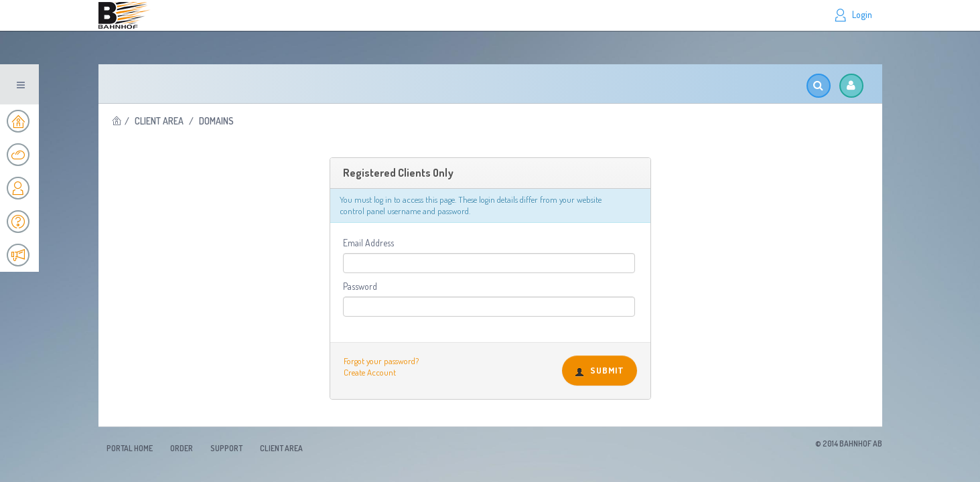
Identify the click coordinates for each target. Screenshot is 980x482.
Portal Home (130, 448)
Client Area (159, 121)
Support (226, 448)
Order (182, 448)
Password (360, 286)
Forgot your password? (381, 361)
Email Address (368, 243)
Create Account (370, 372)
